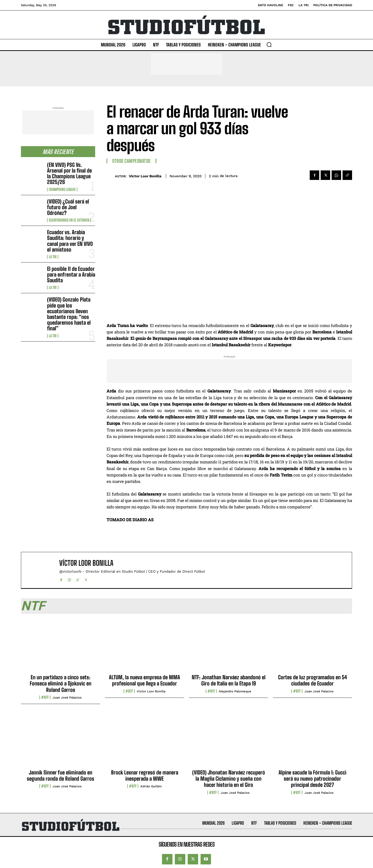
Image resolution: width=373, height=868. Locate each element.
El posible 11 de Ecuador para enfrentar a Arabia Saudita (71, 275)
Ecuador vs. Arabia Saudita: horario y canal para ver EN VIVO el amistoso (70, 241)
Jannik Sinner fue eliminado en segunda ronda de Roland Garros (61, 776)
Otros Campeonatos (131, 161)
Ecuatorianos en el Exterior (69, 220)
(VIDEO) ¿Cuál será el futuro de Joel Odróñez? (68, 207)
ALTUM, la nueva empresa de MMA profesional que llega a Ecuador (145, 680)
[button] (269, 45)
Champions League (62, 189)
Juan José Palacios (67, 697)
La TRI (53, 257)
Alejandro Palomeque (235, 691)
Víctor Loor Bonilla (145, 176)
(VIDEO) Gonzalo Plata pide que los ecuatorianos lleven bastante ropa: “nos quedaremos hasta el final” (69, 314)
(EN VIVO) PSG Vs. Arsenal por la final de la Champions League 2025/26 (69, 174)
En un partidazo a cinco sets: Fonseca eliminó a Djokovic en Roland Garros (61, 684)
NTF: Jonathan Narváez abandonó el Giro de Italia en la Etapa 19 (229, 680)
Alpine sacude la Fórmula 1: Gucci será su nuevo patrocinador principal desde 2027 (312, 779)
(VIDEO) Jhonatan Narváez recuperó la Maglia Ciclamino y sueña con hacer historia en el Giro (229, 779)
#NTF (45, 697)
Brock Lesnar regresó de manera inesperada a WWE (145, 776)
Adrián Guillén (151, 786)
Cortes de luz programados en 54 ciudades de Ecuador (313, 680)
